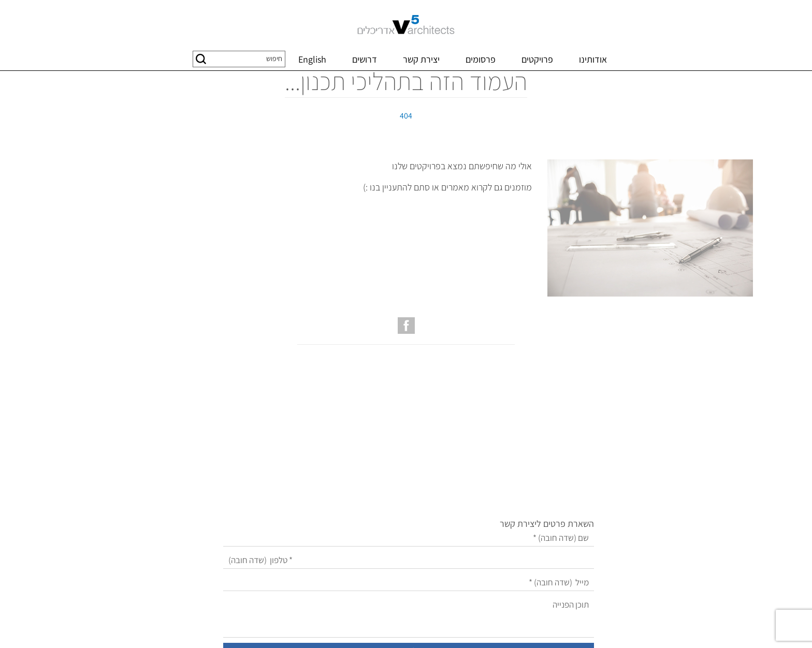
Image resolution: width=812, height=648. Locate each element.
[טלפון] (374, 474)
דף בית (741, 82)
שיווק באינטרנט (410, 628)
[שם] (374, 452)
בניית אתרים (452, 628)
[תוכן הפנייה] (374, 531)
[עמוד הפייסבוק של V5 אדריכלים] (406, 376)
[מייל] (374, 496)
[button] (201, 59)
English (312, 59)
